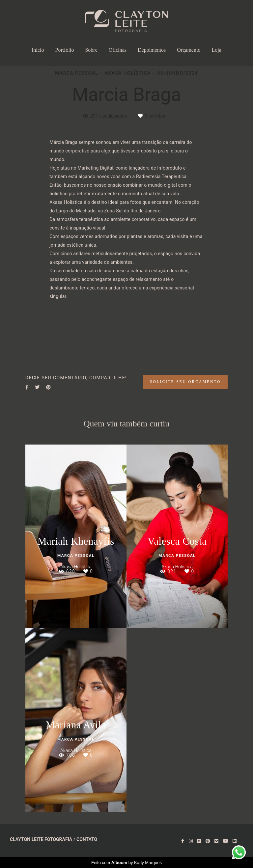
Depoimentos (152, 50)
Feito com (126, 863)
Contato (87, 839)
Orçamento (189, 50)
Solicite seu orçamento (185, 382)
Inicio (38, 50)
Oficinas (118, 50)
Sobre (91, 50)
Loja (216, 50)
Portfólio (65, 50)
